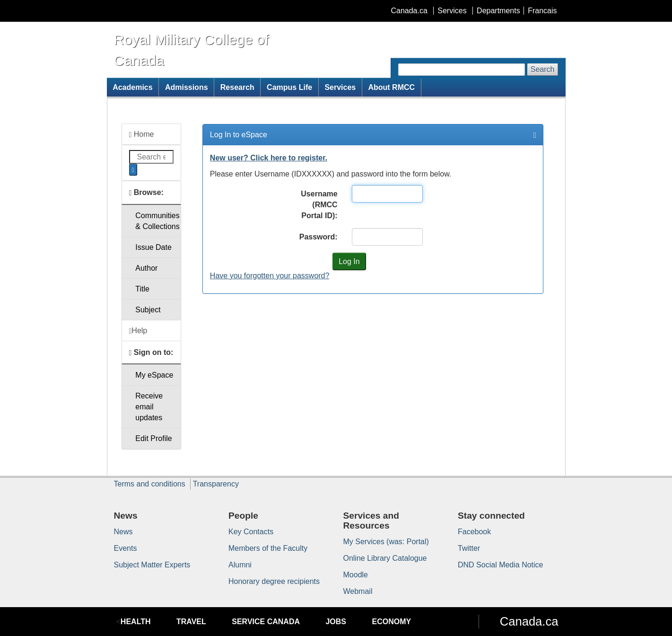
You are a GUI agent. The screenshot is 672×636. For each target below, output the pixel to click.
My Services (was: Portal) (386, 542)
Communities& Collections (157, 221)
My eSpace (154, 375)
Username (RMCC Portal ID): (319, 205)
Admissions (187, 87)
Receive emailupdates (149, 407)
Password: (319, 237)
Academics (133, 87)
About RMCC (391, 87)
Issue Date (153, 247)
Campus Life (289, 87)
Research (237, 87)
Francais (542, 11)
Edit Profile (153, 438)
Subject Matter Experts (152, 565)
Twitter (469, 548)
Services (452, 11)
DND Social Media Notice (501, 565)
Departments (498, 11)
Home (142, 134)
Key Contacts (251, 532)
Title (142, 289)
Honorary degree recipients (274, 581)
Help (138, 331)
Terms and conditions (150, 484)
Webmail (358, 591)
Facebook (474, 532)
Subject (148, 310)
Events (126, 548)
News (123, 532)
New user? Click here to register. (269, 158)
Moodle (356, 575)
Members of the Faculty (268, 548)
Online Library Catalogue (385, 558)
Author (146, 268)
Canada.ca (409, 11)
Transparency (216, 484)
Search (543, 69)
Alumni (240, 565)
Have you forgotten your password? (270, 276)
